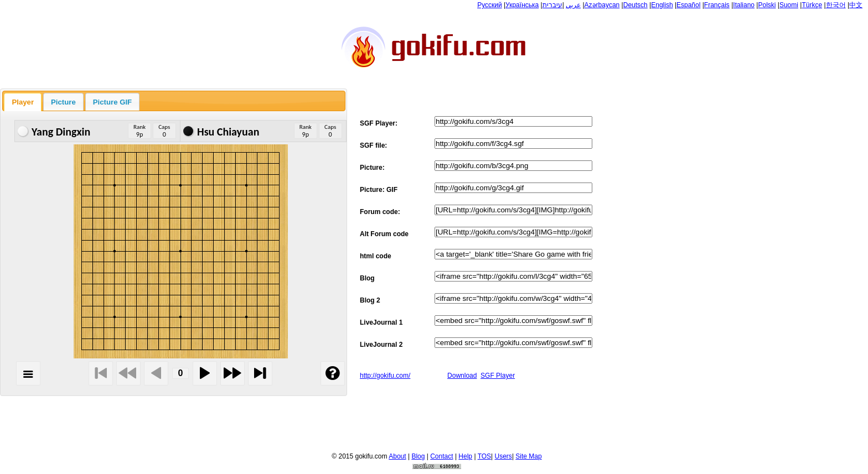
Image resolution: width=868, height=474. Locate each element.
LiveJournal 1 (381, 322)
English (662, 5)
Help (465, 456)
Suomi (789, 5)
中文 (856, 5)
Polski (767, 5)
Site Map (528, 456)
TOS (484, 456)
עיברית (552, 5)
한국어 (836, 5)
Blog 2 (370, 300)
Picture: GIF (379, 190)
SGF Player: (379, 123)
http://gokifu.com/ (385, 376)
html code (376, 256)
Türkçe (812, 5)
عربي (573, 5)
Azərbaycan (602, 5)
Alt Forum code (384, 234)
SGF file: (373, 145)
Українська (522, 5)
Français (717, 5)
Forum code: (380, 212)
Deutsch (635, 5)
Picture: (372, 168)
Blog (367, 278)
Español (688, 5)
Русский (490, 5)
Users (503, 456)
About (397, 456)
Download (462, 376)
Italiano (744, 5)
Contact (441, 456)
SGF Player (498, 376)
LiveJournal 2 (381, 345)
